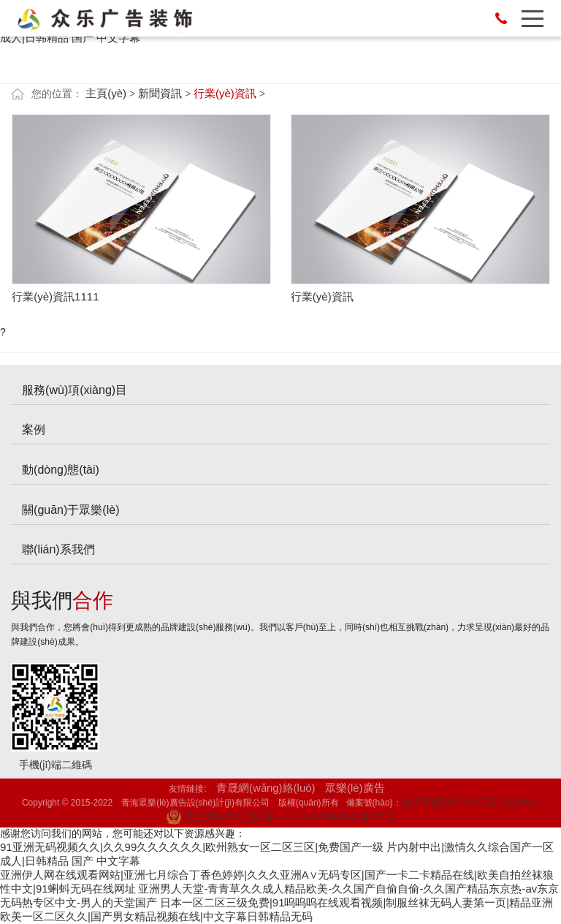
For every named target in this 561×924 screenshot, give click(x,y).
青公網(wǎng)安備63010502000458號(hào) (280, 816)
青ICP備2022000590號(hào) (470, 802)
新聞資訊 (160, 93)
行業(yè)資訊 (225, 93)
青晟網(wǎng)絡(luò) (266, 788)
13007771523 (501, 18)
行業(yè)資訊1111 (55, 296)
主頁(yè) (106, 93)
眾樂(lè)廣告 (355, 788)
